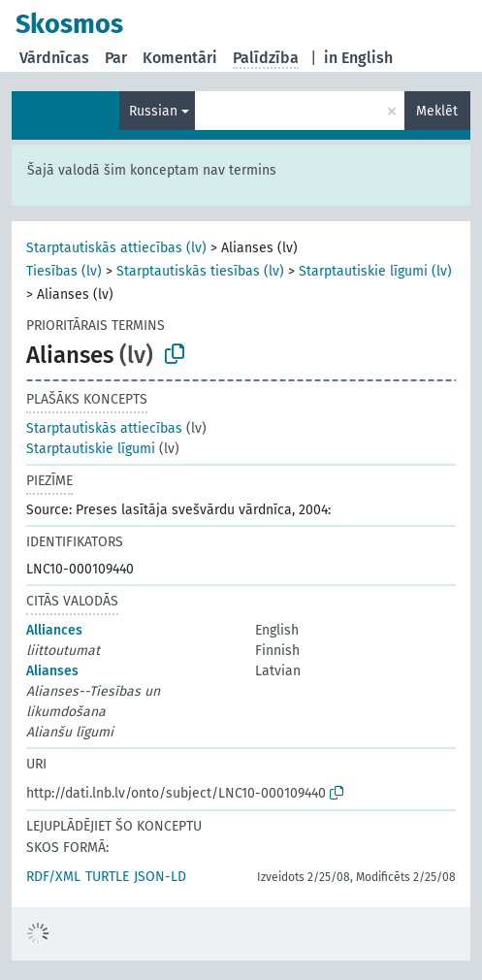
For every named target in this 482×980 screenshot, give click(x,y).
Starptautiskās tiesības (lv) (200, 271)
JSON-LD (160, 877)
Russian (153, 111)
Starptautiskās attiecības (104, 428)
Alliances (54, 630)
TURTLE (107, 877)
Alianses (52, 671)
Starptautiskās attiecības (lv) (116, 248)
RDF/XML (53, 877)
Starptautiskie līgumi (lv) (375, 271)
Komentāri (180, 58)
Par (116, 58)
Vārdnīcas (54, 58)
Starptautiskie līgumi (91, 449)
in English (358, 58)
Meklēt (437, 111)
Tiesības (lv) (64, 271)
